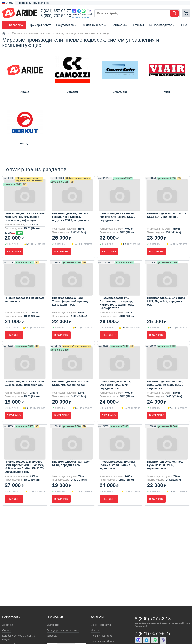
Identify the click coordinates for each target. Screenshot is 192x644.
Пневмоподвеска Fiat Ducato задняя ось (25, 300)
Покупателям (67, 25)
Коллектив (53, 625)
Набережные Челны (103, 641)
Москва (95, 630)
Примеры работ (40, 25)
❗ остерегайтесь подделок (32, 3)
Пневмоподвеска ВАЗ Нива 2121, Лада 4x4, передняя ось (166, 301)
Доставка (8, 625)
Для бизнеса (94, 25)
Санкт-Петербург (101, 625)
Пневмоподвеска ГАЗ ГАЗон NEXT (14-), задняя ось (166, 215)
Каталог (14, 25)
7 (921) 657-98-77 (56, 11)
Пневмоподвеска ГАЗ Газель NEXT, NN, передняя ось (72, 383)
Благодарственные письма (63, 630)
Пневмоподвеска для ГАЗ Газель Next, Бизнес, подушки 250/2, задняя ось (71, 217)
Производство (162, 25)
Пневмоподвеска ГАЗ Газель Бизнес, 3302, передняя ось (25, 383)
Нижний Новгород (101, 636)
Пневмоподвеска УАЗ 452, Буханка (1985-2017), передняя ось (165, 466)
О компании (55, 617)
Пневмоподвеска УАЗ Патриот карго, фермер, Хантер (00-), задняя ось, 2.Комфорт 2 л (117, 303)
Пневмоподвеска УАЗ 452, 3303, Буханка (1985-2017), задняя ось (165, 385)
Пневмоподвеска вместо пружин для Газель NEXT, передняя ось (117, 217)
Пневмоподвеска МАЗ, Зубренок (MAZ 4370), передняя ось (115, 385)
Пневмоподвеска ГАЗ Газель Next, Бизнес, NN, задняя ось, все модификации (25, 217)
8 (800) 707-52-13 (56, 16)
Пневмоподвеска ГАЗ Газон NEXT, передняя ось (71, 464)
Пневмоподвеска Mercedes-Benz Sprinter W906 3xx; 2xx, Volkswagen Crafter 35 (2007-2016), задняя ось (24, 467)
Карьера (52, 636)
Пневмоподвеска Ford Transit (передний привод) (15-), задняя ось (70, 301)
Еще (184, 25)
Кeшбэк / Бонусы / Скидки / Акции (19, 637)
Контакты (120, 25)
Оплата (7, 630)
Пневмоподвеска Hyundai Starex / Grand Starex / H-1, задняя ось (118, 466)
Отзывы (138, 25)
